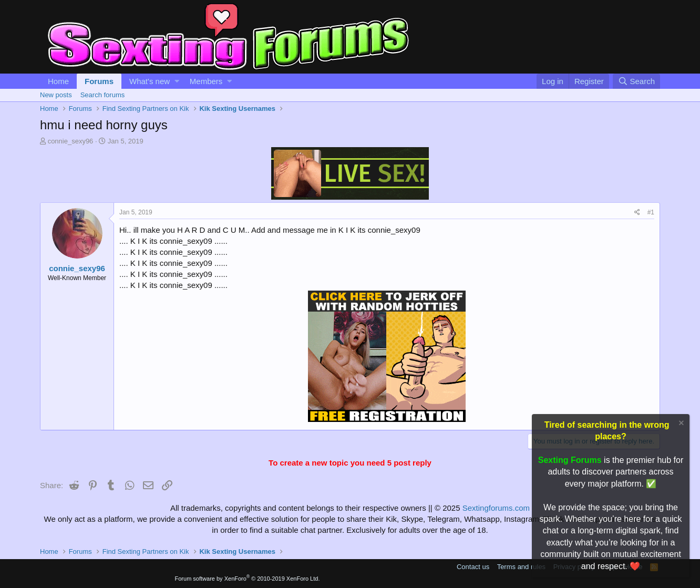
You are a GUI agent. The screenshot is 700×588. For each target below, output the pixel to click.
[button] (177, 81)
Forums (99, 81)
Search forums (103, 95)
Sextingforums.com (496, 508)
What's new (150, 81)
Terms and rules (521, 567)
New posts (56, 95)
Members (206, 81)
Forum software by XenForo (248, 579)
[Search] (636, 81)
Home (58, 81)
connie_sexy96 (71, 141)
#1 (651, 212)
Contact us (473, 567)
